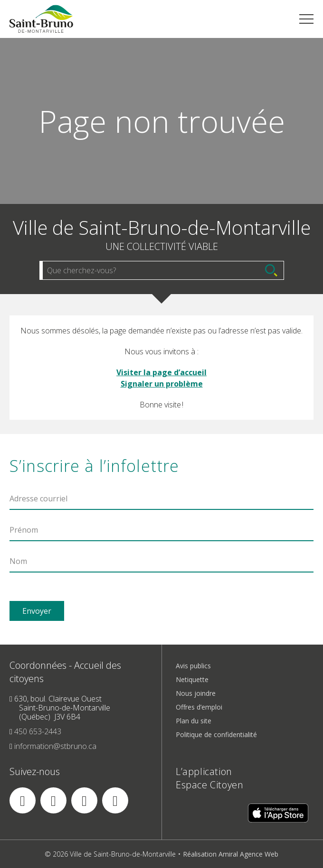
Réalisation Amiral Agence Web (231, 854)
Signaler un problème (162, 384)
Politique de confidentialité (216, 734)
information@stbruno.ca (55, 746)
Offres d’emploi (199, 707)
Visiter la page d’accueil (161, 372)
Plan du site (194, 721)
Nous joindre (196, 693)
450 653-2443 (38, 731)
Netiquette (192, 679)
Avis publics (193, 666)
